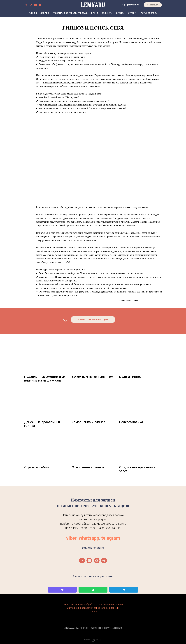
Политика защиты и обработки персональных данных (93, 604)
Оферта (93, 612)
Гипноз (33, 13)
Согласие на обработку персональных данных (93, 608)
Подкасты (107, 13)
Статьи (132, 13)
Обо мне (45, 13)
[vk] (31, 5)
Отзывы (120, 13)
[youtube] (40, 5)
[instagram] (36, 5)
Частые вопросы (149, 13)
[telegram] (26, 5)
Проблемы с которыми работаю (70, 13)
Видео (95, 13)
